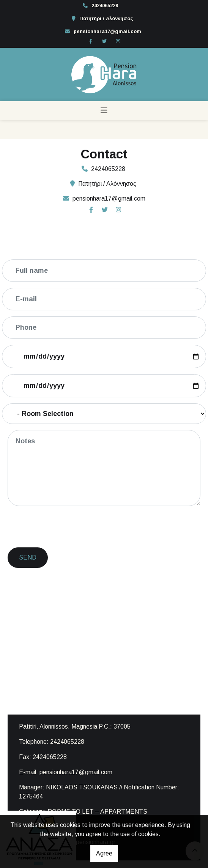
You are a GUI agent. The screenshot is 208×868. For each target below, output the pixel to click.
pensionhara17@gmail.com (107, 31)
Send (28, 557)
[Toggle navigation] (104, 111)
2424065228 (105, 6)
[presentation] (67, 527)
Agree (104, 853)
